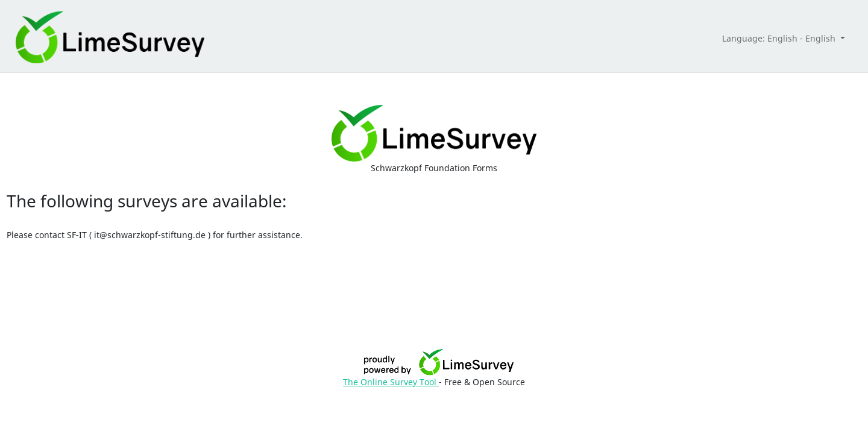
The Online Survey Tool (391, 382)
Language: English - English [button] (780, 38)
